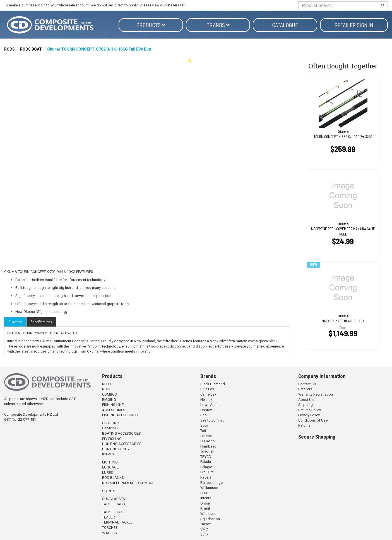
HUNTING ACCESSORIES (122, 444)
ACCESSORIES (114, 410)
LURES (108, 473)
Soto (204, 425)
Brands (218, 25)
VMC (204, 529)
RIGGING (109, 400)
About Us (306, 400)
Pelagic (206, 467)
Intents (206, 498)
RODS (9, 49)
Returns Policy (310, 410)
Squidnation (210, 519)
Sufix (204, 534)
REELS (107, 384)
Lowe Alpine (210, 405)
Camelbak (208, 394)
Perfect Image (211, 483)
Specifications (41, 322)
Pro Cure (207, 472)
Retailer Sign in (354, 25)
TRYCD (206, 457)
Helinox (206, 400)
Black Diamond (213, 384)
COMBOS (110, 394)
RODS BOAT (31, 49)
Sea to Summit (212, 420)
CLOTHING (111, 423)
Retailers (305, 389)
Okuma (206, 436)
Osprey (206, 410)
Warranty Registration (316, 394)
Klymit (205, 508)
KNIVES (108, 454)
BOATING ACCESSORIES (122, 433)
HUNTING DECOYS (117, 449)
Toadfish (207, 451)
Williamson (209, 488)
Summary (15, 322)
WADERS (110, 533)
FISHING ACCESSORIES (121, 415)
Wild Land (208, 514)
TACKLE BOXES (114, 512)
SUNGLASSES (114, 499)
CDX (204, 493)
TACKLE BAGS (114, 504)
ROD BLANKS (113, 478)
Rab (204, 415)
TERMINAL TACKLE (117, 522)
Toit (203, 431)
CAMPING (110, 428)
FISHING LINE (113, 405)
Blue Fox (207, 389)
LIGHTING (110, 462)
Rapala (206, 477)
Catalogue (285, 25)
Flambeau (208, 446)
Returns (304, 425)
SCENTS (109, 491)
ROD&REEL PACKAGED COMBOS (128, 483)
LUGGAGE (110, 467)
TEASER (109, 517)
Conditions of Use (313, 420)
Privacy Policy (309, 415)
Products (151, 25)
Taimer (206, 524)
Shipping (306, 405)
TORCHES (110, 528)
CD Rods (207, 441)
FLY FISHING (112, 439)
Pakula (206, 462)
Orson (205, 503)
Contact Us (307, 384)
